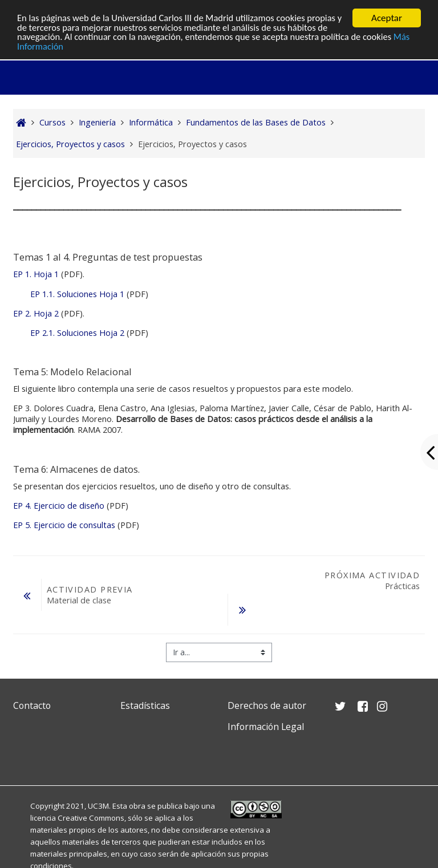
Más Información (50, 48)
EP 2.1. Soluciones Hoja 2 (77, 333)
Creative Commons (91, 818)
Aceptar (387, 18)
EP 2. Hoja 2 (37, 313)
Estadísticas (145, 705)
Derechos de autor (267, 705)
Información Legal (266, 727)
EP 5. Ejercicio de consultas (64, 525)
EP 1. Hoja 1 (37, 274)
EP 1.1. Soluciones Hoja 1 (77, 294)
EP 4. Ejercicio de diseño (59, 506)
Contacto (32, 705)
